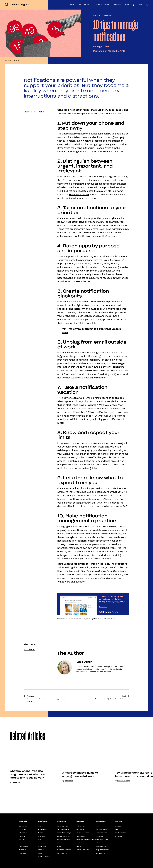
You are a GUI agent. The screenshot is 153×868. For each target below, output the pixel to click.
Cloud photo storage (64, 838)
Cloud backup (62, 848)
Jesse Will (71, 804)
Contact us (80, 835)
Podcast (117, 5)
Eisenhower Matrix (79, 195)
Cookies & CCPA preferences (86, 845)
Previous (47, 699)
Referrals (99, 848)
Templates (23, 855)
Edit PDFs (60, 852)
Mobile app (23, 835)
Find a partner (100, 858)
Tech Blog (129, 5)
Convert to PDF (62, 858)
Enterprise (42, 841)
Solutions (22, 845)
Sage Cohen (103, 46)
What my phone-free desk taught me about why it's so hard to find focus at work (30, 789)
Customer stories (101, 835)
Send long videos (63, 835)
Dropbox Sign (43, 852)
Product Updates (44, 862)
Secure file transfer (64, 841)
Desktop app (23, 831)
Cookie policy (81, 841)
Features (22, 841)
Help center (80, 831)
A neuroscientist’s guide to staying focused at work (82, 797)
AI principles (81, 848)
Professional (42, 835)
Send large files (63, 831)
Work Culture (84, 5)
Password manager (64, 845)
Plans (40, 858)
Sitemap (79, 852)
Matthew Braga (125, 804)
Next (110, 697)
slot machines (65, 137)
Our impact (118, 841)
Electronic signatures (64, 855)
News (71, 5)
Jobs (116, 835)
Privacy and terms (83, 838)
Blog (97, 831)
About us (118, 831)
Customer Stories (101, 5)
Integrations (23, 838)
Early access (23, 852)
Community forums (102, 845)
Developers (99, 841)
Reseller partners (101, 852)
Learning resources (83, 855)
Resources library (101, 838)
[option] (28, 777)
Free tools (22, 858)
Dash (140, 5)
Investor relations (121, 838)
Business (41, 838)
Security (22, 848)
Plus (40, 831)
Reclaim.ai (42, 848)
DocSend (41, 855)
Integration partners (102, 855)
